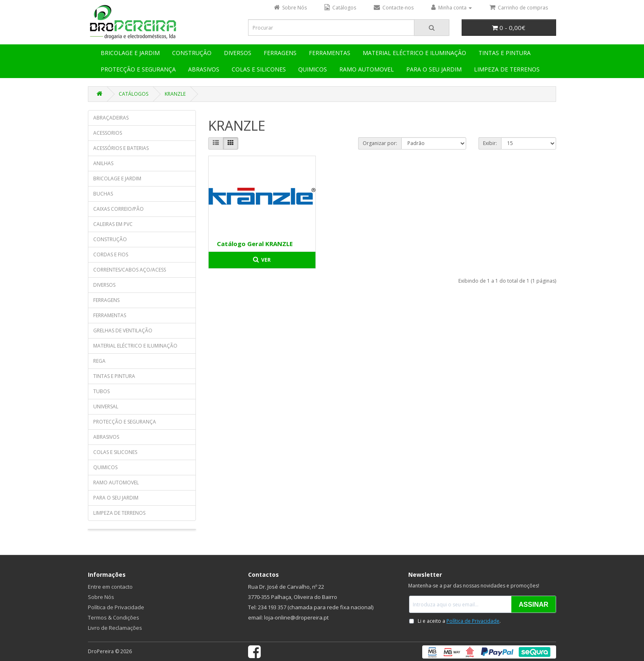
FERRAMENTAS (330, 53)
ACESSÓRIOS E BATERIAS (121, 148)
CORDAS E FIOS (111, 254)
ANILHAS (103, 163)
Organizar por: (380, 143)
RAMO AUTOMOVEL (367, 69)
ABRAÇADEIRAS (111, 118)
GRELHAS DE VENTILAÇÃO (123, 330)
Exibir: (490, 143)
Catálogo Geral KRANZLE (255, 244)
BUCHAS (103, 194)
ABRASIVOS (204, 69)
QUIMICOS (313, 69)
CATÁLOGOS (133, 94)
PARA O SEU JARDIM (434, 69)
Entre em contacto (110, 587)
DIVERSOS (238, 53)
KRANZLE (175, 94)
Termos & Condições (114, 617)
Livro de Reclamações (115, 628)
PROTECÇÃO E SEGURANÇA (138, 69)
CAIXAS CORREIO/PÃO (118, 209)
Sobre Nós (101, 597)
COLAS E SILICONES (259, 69)
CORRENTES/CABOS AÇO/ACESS (130, 270)
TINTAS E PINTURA (505, 53)
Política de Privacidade (116, 607)
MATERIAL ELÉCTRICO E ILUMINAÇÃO (414, 53)
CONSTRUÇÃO (192, 53)
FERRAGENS (280, 53)
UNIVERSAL (106, 407)
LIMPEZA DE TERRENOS (507, 69)
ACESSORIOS (108, 133)
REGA (99, 361)
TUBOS (101, 391)
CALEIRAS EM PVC (113, 224)
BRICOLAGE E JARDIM (130, 53)
